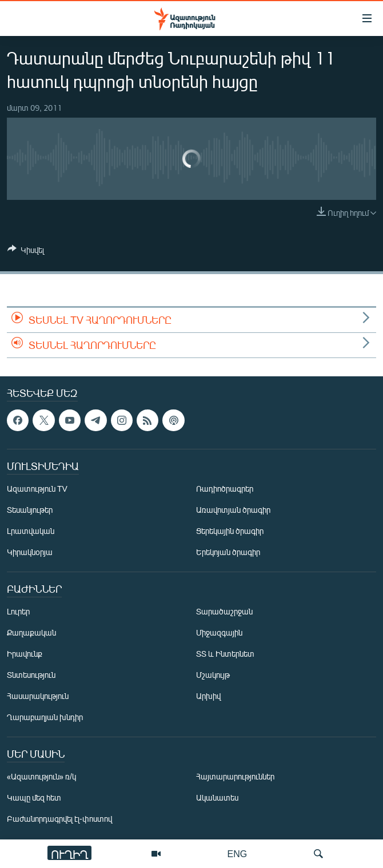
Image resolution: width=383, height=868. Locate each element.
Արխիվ (208, 696)
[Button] (26, 252)
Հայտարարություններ (235, 776)
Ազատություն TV (37, 489)
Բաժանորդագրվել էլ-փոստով (59, 819)
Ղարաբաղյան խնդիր (45, 717)
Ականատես (217, 797)
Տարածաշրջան (224, 611)
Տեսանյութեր (30, 510)
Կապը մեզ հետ (34, 797)
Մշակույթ (213, 675)
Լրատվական (31, 531)
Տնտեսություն (31, 675)
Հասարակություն (38, 696)
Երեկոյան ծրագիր (228, 552)
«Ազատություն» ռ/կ (41, 776)
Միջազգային (219, 632)
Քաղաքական (31, 632)
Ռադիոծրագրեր (225, 489)
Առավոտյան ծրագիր (233, 510)
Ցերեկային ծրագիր (230, 531)
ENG (238, 853)
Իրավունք (25, 654)
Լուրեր (18, 611)
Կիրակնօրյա (30, 552)
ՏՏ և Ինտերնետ (225, 654)
